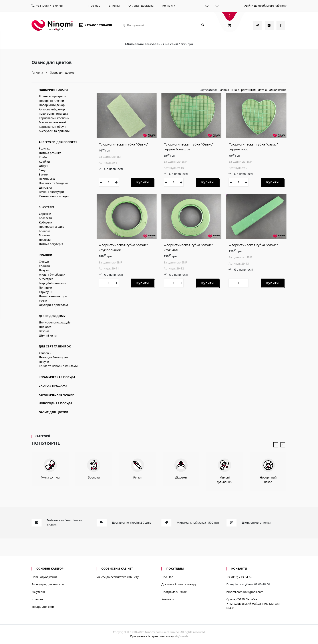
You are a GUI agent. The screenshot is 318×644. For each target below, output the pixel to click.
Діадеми (45, 240)
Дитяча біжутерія (51, 244)
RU (207, 6)
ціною (235, 90)
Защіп (43, 170)
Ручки (43, 301)
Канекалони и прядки (54, 196)
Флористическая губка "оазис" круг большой (123, 247)
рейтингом (249, 90)
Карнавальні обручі (53, 127)
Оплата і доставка (141, 6)
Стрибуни (46, 292)
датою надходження (272, 90)
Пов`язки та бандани (53, 183)
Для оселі (46, 327)
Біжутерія (46, 207)
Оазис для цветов (53, 412)
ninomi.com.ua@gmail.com (245, 592)
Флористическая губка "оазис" (253, 245)
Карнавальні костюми (54, 118)
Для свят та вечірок (55, 346)
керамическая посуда (57, 377)
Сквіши (44, 261)
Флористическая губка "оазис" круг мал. (188, 247)
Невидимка (47, 179)
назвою (224, 90)
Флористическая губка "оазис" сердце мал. (253, 147)
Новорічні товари (53, 90)
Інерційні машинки (52, 283)
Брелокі (44, 231)
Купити (143, 182)
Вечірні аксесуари (51, 192)
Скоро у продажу (53, 386)
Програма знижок (174, 592)
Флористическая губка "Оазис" (124, 144)
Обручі (44, 166)
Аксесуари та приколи (54, 131)
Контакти (169, 6)
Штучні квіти (48, 335)
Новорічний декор (52, 105)
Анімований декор (52, 109)
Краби (43, 157)
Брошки (44, 235)
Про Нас (94, 6)
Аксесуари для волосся (58, 142)
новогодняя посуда (56, 403)
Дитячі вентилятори (53, 296)
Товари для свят (43, 607)
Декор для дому (52, 316)
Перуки (44, 362)
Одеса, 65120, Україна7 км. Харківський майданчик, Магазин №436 (254, 603)
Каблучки (46, 222)
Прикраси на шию (52, 227)
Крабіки (44, 161)
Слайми (44, 266)
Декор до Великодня (53, 357)
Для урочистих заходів (55, 322)
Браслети (45, 218)
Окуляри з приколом (53, 305)
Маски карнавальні (52, 122)
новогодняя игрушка (54, 114)
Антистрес (46, 279)
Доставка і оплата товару (179, 584)
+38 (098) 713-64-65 (50, 6)
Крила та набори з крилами (58, 366)
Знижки (114, 6)
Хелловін (45, 353)
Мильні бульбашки (52, 275)
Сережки (45, 214)
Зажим (44, 174)
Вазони (44, 331)
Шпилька (45, 187)
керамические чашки (57, 395)
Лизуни (44, 270)
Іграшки (45, 255)
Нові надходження (45, 577)
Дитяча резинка (50, 153)
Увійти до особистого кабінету (265, 6)
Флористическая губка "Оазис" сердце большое (189, 147)
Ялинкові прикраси (52, 96)
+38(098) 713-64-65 (239, 577)
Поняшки (45, 287)
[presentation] (276, 445)
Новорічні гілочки (51, 101)
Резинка (45, 148)
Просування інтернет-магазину (152, 636)
